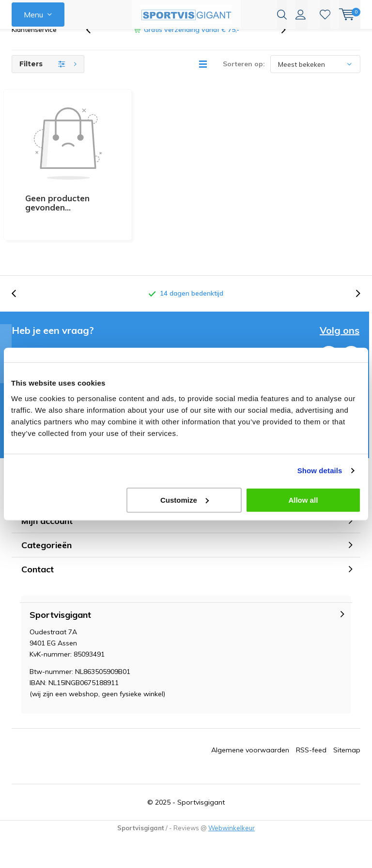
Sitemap (347, 708)
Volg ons (340, 289)
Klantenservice (34, 45)
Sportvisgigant (201, 760)
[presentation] (93, 46)
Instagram (351, 311)
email (66, 309)
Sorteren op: (244, 80)
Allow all (303, 500)
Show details (320, 471)
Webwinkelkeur (232, 786)
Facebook (329, 311)
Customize (185, 500)
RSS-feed (311, 708)
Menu (33, 15)
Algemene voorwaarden (250, 708)
